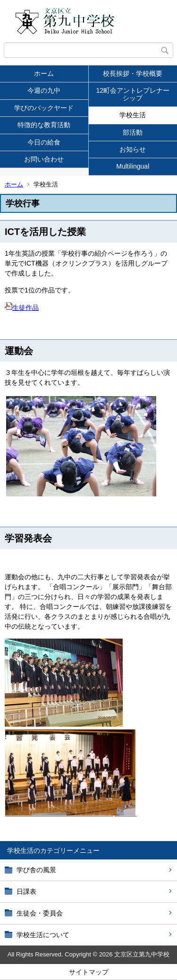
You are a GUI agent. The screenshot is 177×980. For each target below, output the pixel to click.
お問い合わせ (44, 159)
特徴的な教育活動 (44, 125)
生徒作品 (22, 308)
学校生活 (133, 115)
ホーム (44, 73)
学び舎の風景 (36, 870)
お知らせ (133, 149)
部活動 (133, 132)
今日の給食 (44, 142)
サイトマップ (89, 972)
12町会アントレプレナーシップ (133, 94)
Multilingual (133, 166)
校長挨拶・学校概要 (133, 73)
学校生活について (43, 935)
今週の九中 (44, 90)
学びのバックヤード (44, 108)
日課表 (26, 891)
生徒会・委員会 (40, 913)
